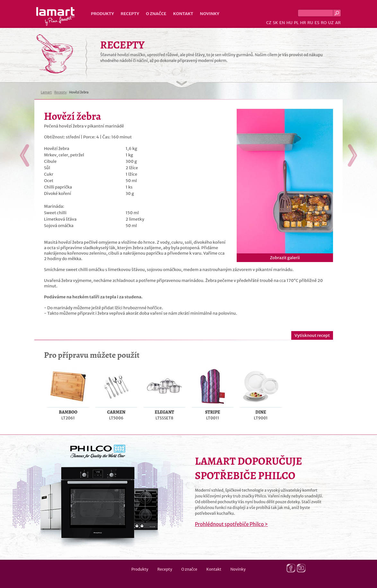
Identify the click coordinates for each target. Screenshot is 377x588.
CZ (269, 23)
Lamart (56, 16)
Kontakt (183, 14)
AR (338, 23)
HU (289, 23)
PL (296, 23)
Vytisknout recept (312, 335)
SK (275, 23)
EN (282, 23)
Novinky (210, 14)
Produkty (102, 14)
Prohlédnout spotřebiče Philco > (231, 524)
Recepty (130, 14)
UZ (331, 23)
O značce (156, 14)
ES (317, 23)
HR (303, 23)
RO (324, 23)
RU (310, 23)
